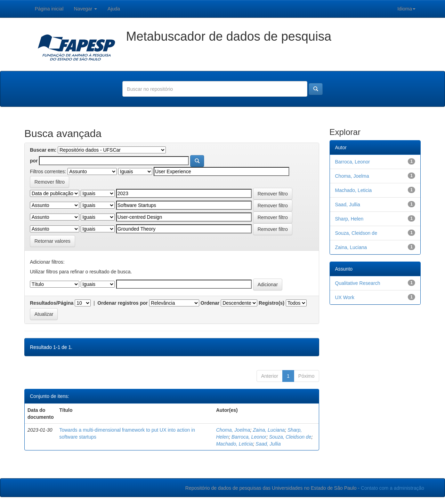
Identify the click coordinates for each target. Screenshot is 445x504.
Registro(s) (272, 303)
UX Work (345, 297)
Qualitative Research (358, 283)
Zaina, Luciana (269, 430)
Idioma (406, 9)
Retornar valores (52, 241)
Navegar (86, 9)
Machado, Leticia (234, 444)
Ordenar (210, 303)
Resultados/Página (52, 303)
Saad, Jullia (268, 444)
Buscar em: (43, 150)
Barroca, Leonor (249, 437)
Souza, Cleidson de (290, 437)
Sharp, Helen (349, 219)
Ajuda (114, 9)
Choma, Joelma (233, 430)
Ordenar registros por (123, 303)
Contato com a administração (393, 488)
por (34, 161)
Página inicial (49, 9)
